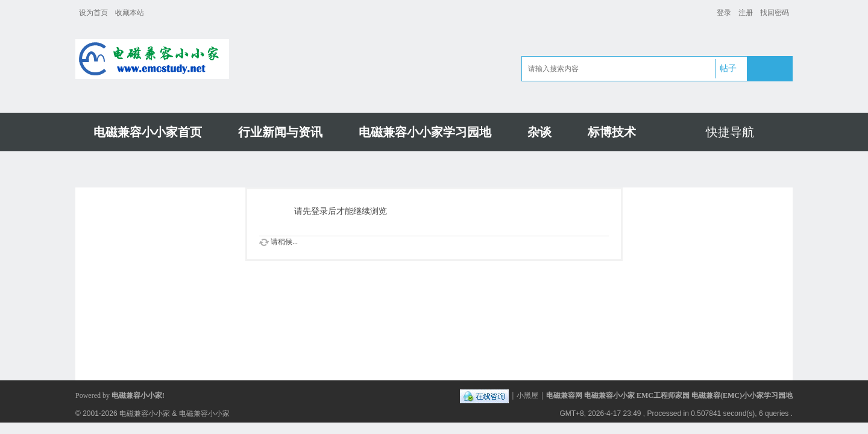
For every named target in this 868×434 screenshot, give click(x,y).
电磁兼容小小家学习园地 (425, 132)
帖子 (728, 68)
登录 (724, 13)
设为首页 (93, 13)
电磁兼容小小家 (145, 414)
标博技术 (612, 132)
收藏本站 (130, 13)
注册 (746, 13)
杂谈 (539, 132)
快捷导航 (730, 132)
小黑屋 (527, 395)
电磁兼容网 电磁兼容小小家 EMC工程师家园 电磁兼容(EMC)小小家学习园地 (669, 395)
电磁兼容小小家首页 (148, 132)
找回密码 (775, 13)
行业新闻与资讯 (280, 132)
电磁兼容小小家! (138, 395)
